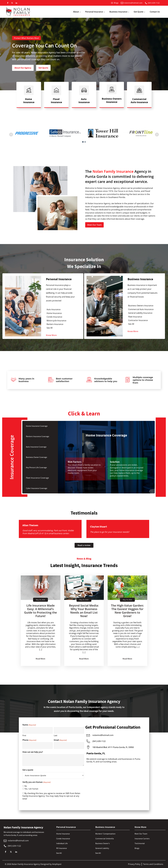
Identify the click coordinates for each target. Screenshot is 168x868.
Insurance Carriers (142, 839)
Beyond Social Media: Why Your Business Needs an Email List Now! (84, 611)
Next (157, 135)
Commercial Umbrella (105, 839)
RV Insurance (62, 848)
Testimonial (140, 843)
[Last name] (69, 730)
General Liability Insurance (140, 313)
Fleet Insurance (135, 317)
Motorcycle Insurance (56, 321)
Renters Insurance (55, 324)
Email (60, 740)
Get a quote (28, 770)
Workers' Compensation (105, 834)
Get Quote (138, 12)
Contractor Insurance (138, 320)
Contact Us (155, 12)
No (26, 786)
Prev (11, 135)
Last (56, 735)
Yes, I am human (31, 789)
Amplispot (57, 864)
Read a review (84, 545)
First (24, 735)
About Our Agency (23, 68)
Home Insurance (54, 313)
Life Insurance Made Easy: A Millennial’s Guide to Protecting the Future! (40, 611)
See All (50, 328)
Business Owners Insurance (141, 306)
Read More (40, 659)
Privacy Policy (134, 864)
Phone (29, 740)
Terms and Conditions (153, 864)
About (76, 12)
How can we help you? (33, 752)
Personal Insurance (94, 12)
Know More (51, 335)
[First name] (38, 730)
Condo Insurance (54, 317)
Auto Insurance (54, 309)
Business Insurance (118, 12)
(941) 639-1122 (154, 3)
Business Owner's (103, 843)
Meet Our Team (94, 225)
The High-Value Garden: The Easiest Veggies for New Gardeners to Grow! (127, 611)
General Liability (102, 848)
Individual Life (62, 843)
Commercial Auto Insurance (141, 309)
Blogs (137, 848)
